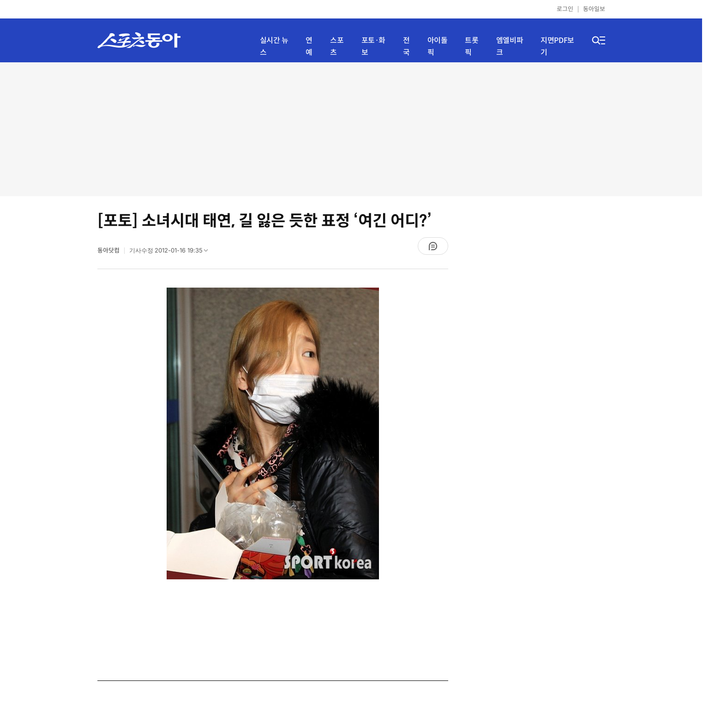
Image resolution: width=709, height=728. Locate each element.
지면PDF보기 (557, 46)
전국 (406, 46)
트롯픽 (472, 46)
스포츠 (337, 46)
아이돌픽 (438, 46)
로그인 (565, 9)
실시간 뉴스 (274, 46)
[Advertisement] (351, 129)
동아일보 (594, 9)
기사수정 (172, 253)
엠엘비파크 (510, 46)
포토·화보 (373, 46)
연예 (309, 46)
